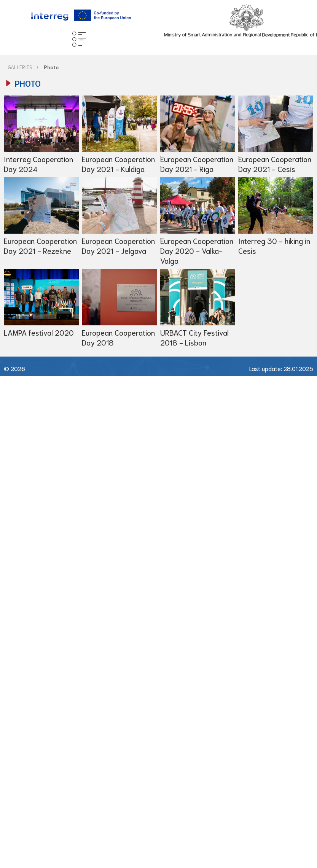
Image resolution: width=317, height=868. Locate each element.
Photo (51, 67)
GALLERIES (20, 67)
